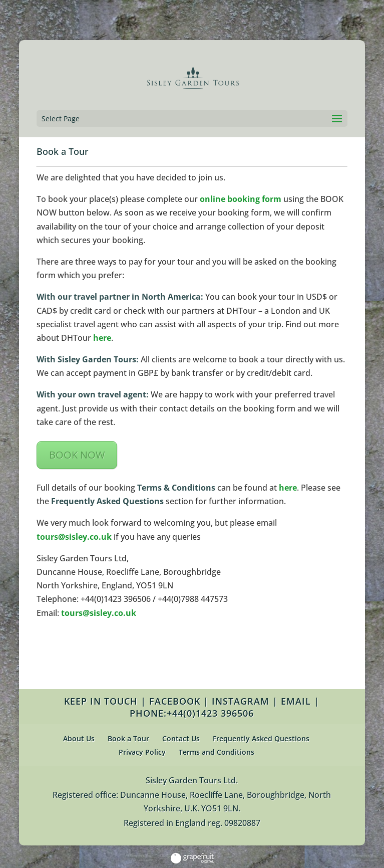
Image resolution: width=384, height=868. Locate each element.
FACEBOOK (175, 701)
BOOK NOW (77, 455)
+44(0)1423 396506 (210, 713)
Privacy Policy (142, 752)
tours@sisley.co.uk (74, 537)
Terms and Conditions (217, 752)
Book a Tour (128, 738)
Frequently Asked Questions (261, 738)
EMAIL (296, 701)
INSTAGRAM (241, 701)
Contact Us (181, 738)
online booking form (241, 199)
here (102, 338)
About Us (79, 738)
